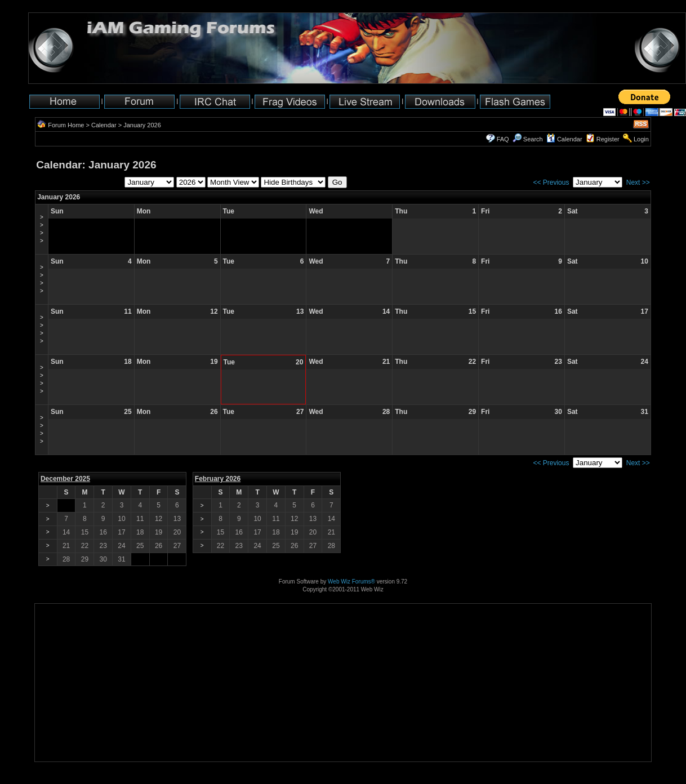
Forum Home (66, 125)
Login (641, 139)
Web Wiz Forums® (351, 582)
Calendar (104, 125)
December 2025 (65, 479)
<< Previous (551, 182)
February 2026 (218, 479)
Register (608, 139)
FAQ (503, 139)
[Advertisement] (70, 726)
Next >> (638, 182)
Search (528, 139)
